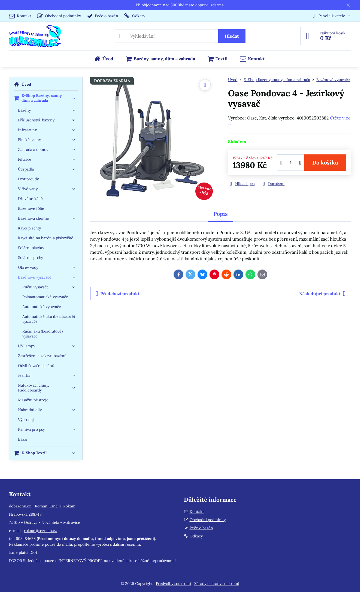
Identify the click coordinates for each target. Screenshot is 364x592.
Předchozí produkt (118, 294)
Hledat (232, 36)
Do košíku (325, 162)
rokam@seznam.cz (40, 531)
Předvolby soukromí (173, 584)
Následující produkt (322, 294)
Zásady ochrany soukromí (217, 584)
